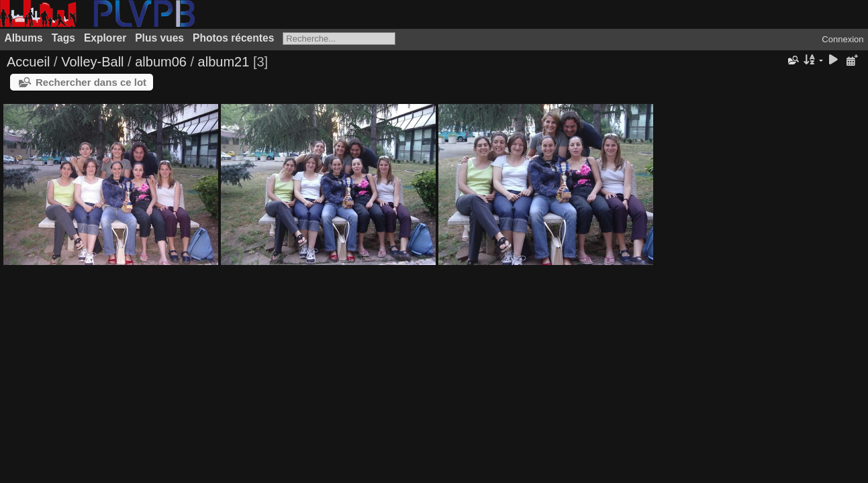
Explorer (105, 38)
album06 (161, 62)
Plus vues (159, 38)
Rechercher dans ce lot (91, 82)
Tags (63, 38)
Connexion (842, 39)
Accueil (28, 62)
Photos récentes (233, 38)
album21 (224, 62)
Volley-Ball (92, 62)
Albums (24, 38)
